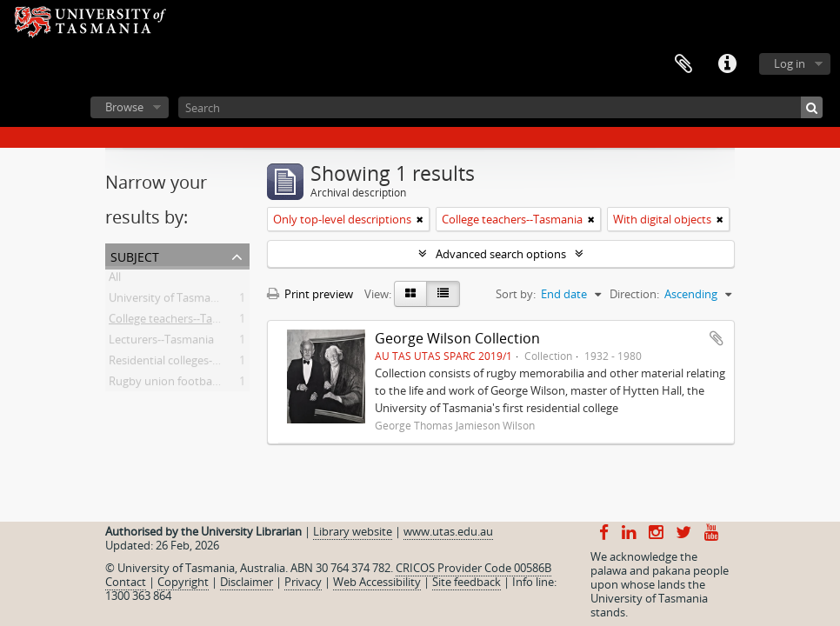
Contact (126, 582)
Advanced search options (501, 254)
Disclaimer (247, 582)
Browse (124, 107)
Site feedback (467, 582)
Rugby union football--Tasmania (191, 384)
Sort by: (516, 294)
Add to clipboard (717, 338)
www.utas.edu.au (448, 531)
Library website (353, 531)
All (115, 280)
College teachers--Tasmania (179, 322)
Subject (135, 255)
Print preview (310, 294)
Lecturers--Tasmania (161, 343)
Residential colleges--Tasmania (187, 363)
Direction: (634, 294)
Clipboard (683, 64)
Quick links (727, 64)
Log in (790, 63)
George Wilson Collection (457, 338)
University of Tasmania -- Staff (186, 301)
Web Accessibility (377, 582)
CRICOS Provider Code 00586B (473, 568)
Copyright (183, 582)
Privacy (303, 582)
